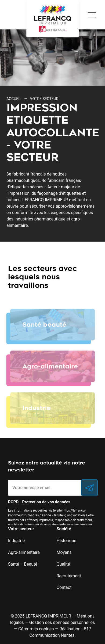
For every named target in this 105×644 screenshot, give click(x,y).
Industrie (16, 541)
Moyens (64, 552)
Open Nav (90, 12)
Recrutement (69, 576)
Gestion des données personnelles (62, 622)
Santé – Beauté (23, 564)
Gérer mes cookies (36, 629)
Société (64, 529)
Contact (64, 587)
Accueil (14, 99)
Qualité (63, 564)
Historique (66, 541)
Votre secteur (21, 529)
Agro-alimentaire (24, 552)
